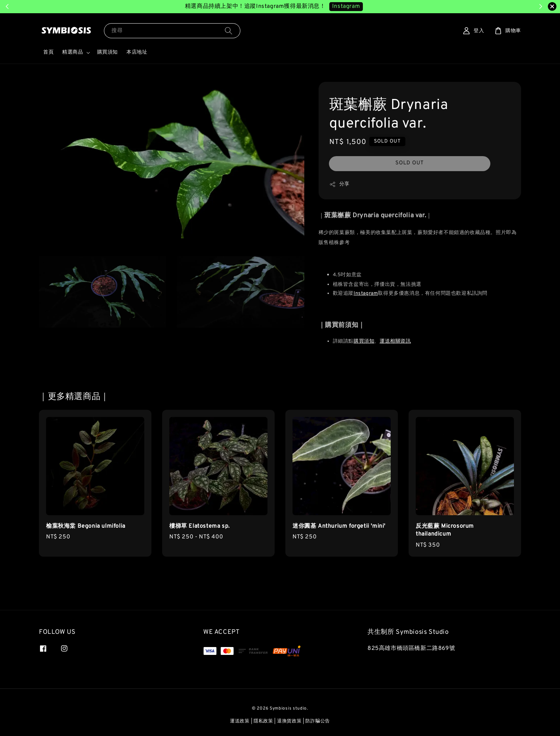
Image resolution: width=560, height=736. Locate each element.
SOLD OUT (410, 163)
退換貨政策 (289, 721)
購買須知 (107, 52)
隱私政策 (263, 721)
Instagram (366, 294)
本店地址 (137, 52)
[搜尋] (229, 31)
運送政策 (240, 721)
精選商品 (72, 52)
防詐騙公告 (318, 721)
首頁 (48, 52)
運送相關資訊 (395, 341)
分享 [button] (339, 184)
